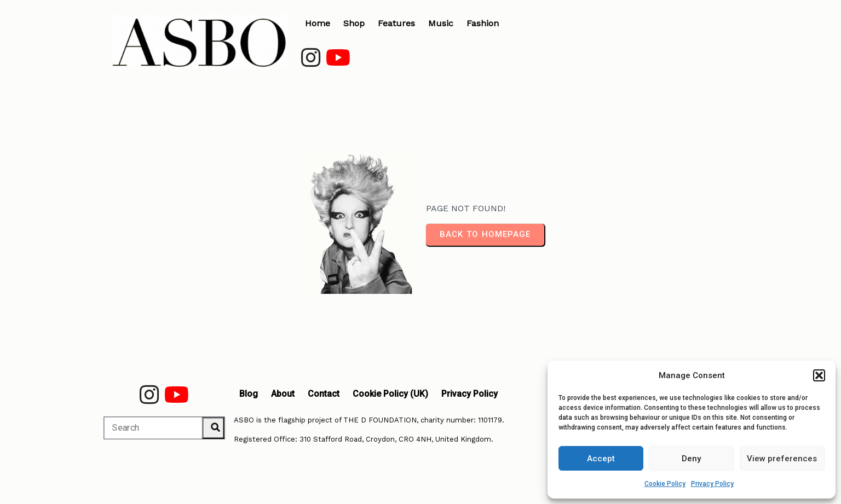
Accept (601, 459)
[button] (819, 375)
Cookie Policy (665, 484)
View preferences (782, 459)
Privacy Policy (712, 484)
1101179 (490, 420)
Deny (691, 459)
